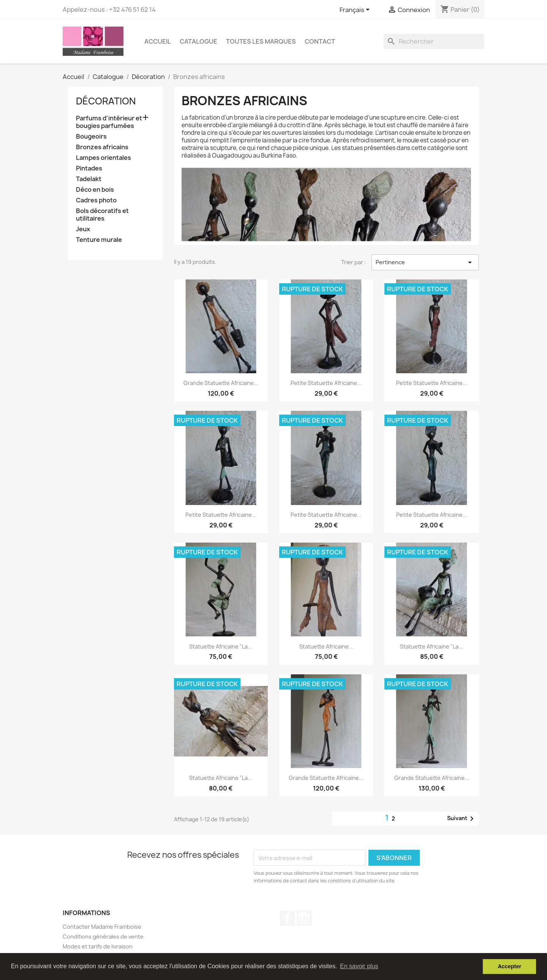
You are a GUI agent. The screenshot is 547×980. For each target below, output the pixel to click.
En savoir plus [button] (359, 966)
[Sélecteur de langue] (356, 10)
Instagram (304, 918)
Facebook (288, 918)
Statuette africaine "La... (221, 646)
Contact (320, 41)
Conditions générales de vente (103, 937)
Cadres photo (96, 200)
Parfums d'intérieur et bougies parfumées (109, 122)
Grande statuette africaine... (221, 383)
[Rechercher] (434, 41)
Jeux (83, 229)
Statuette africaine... (326, 646)
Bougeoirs (91, 137)
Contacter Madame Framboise (102, 927)
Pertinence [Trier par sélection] (425, 262)
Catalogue (198, 41)
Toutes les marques (261, 41)
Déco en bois (95, 190)
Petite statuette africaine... (326, 383)
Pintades (89, 168)
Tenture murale (99, 240)
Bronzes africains (102, 147)
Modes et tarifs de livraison (98, 946)
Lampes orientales (104, 158)
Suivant (462, 819)
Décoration (106, 101)
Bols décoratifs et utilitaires (102, 215)
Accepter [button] (509, 966)
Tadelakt (89, 179)
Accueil (158, 41)
